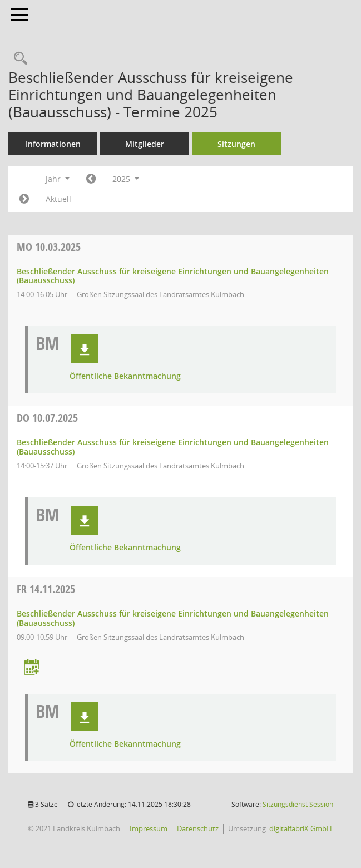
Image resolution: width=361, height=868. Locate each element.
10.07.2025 (47, 418)
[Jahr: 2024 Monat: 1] (91, 179)
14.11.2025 (46, 589)
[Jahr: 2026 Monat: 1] (24, 199)
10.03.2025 (49, 247)
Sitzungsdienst (298, 804)
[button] (85, 349)
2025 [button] (126, 179)
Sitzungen (236, 144)
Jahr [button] (58, 179)
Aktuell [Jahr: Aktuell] (58, 199)
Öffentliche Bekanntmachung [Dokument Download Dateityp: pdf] (125, 376)
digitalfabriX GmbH (301, 828)
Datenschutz (198, 828)
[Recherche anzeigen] (18, 59)
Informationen (53, 144)
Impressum (149, 828)
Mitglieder (145, 144)
